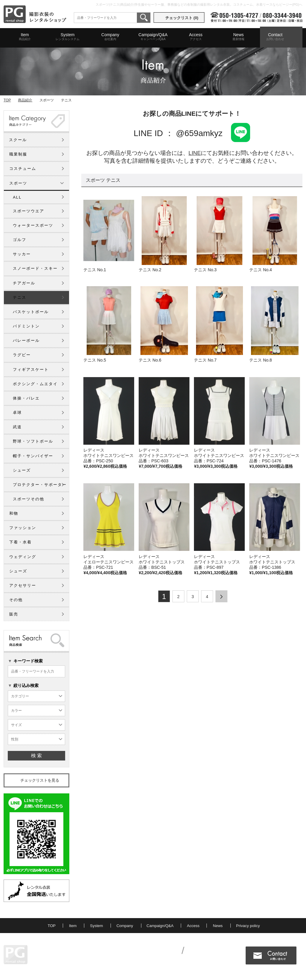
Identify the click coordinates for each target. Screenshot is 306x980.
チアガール (24, 283)
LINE (195, 153)
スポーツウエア (29, 211)
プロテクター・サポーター (40, 485)
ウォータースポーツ (33, 225)
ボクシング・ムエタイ (35, 384)
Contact (275, 37)
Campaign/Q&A (153, 37)
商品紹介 (25, 100)
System (68, 37)
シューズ (22, 470)
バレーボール (26, 340)
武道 (17, 427)
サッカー (22, 254)
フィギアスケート (31, 369)
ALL (17, 197)
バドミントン (26, 326)
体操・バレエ (26, 398)
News (238, 37)
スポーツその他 (29, 499)
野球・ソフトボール (33, 441)
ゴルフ (20, 240)
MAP (60, 959)
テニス (20, 297)
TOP (7, 100)
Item (25, 37)
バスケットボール (31, 312)
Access (196, 37)
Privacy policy (248, 926)
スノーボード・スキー (35, 268)
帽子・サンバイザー (33, 456)
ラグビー (22, 355)
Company (110, 37)
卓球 (17, 413)
